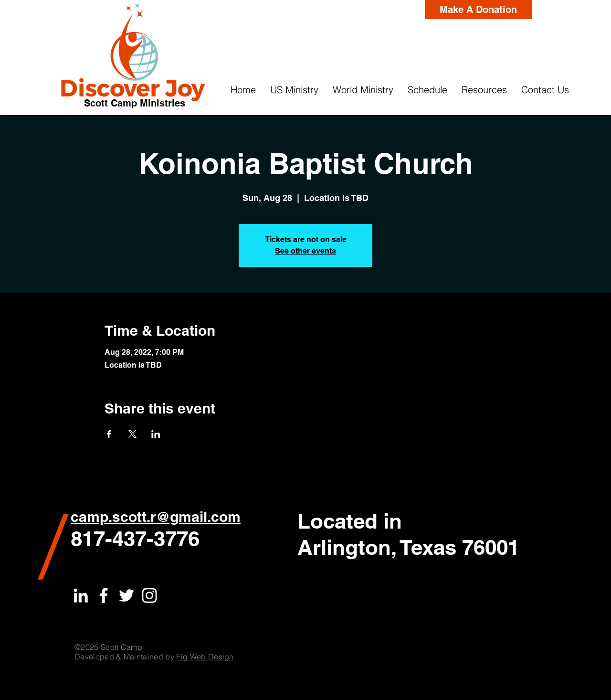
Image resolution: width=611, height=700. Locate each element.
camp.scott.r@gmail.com (156, 517)
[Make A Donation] (478, 10)
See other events (305, 251)
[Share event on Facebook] (109, 434)
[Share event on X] (132, 434)
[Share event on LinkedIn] (156, 434)
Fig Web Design (205, 657)
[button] (294, 90)
